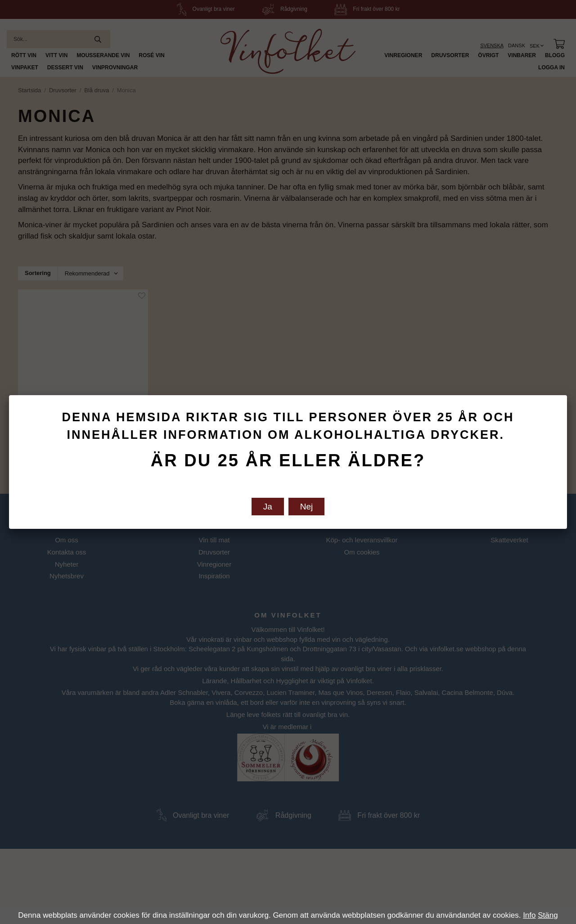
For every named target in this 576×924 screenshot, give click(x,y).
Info (529, 915)
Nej (307, 507)
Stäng (548, 915)
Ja (268, 507)
